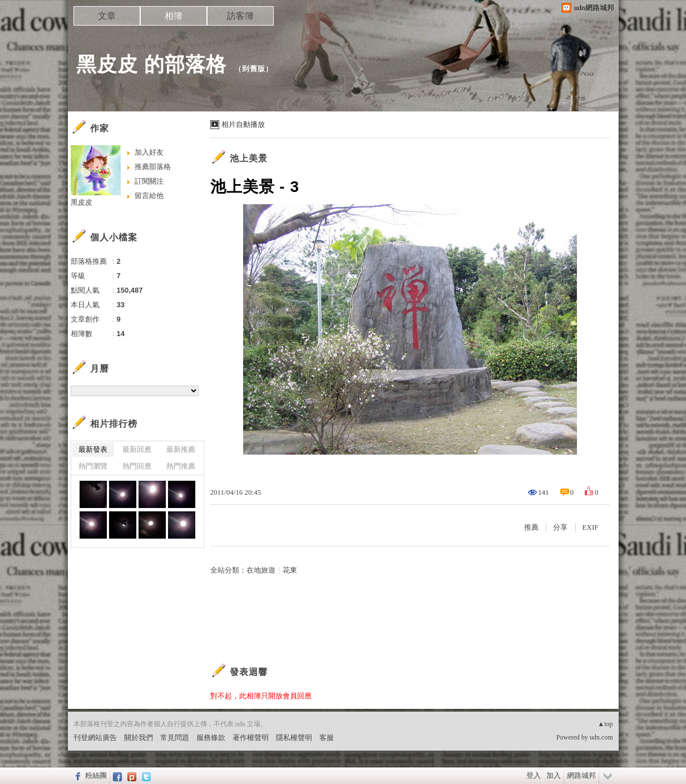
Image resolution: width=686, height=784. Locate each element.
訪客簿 (240, 16)
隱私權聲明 (294, 738)
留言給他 (149, 196)
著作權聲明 (251, 738)
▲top (605, 724)
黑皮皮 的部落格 (151, 64)
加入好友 (149, 152)
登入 (534, 775)
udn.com (601, 737)
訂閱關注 (149, 181)
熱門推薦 (181, 466)
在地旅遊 (261, 570)
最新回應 (137, 449)
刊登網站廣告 (95, 738)
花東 (290, 570)
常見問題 (175, 738)
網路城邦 (581, 775)
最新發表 (93, 449)
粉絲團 (96, 775)
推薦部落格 (153, 167)
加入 (554, 775)
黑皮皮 (82, 202)
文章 (107, 16)
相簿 (174, 16)
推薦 (531, 527)
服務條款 (211, 738)
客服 (327, 738)
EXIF (591, 527)
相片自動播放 (243, 124)
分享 (560, 527)
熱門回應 (137, 466)
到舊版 (254, 69)
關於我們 (139, 738)
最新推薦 (181, 449)
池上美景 (249, 158)
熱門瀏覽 (93, 466)
